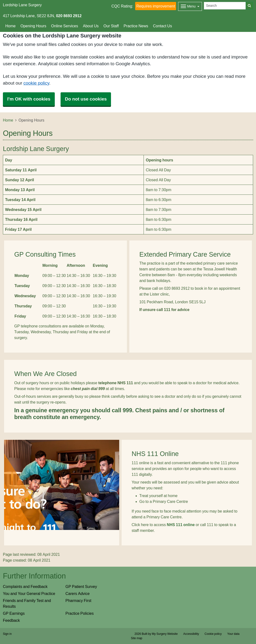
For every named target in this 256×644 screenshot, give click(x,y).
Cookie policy (213, 634)
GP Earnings (14, 613)
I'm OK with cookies (29, 99)
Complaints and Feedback (25, 586)
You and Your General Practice (29, 593)
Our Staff (111, 26)
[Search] (225, 6)
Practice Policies (80, 613)
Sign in (7, 634)
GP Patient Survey (81, 586)
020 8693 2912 (69, 16)
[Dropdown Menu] (190, 6)
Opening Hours (33, 26)
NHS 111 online (181, 525)
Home (10, 26)
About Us (91, 26)
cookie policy (36, 83)
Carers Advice (77, 593)
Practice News (136, 26)
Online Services (65, 26)
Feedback (11, 620)
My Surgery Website (165, 634)
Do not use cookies (86, 99)
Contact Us (163, 26)
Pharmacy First (78, 601)
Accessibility (191, 634)
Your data (233, 634)
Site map (137, 638)
